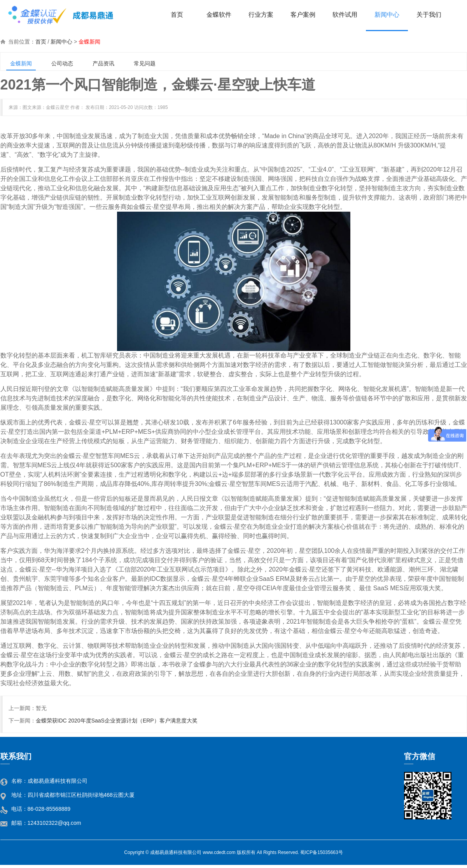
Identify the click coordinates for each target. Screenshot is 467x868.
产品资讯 (103, 63)
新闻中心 (61, 42)
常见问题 (145, 63)
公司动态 (62, 63)
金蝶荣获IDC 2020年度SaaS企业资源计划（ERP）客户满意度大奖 (117, 721)
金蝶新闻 (89, 42)
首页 (41, 42)
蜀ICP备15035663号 (321, 852)
